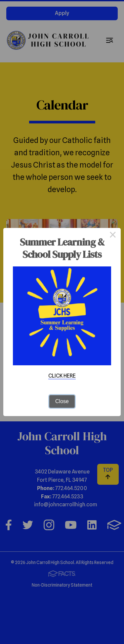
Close (62, 401)
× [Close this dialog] (113, 236)
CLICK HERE (62, 376)
